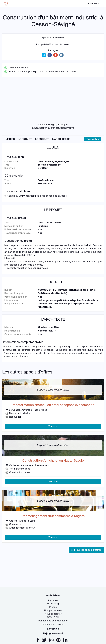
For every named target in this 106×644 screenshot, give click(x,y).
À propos (53, 600)
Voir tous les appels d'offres (86, 550)
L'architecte (61, 139)
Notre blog (53, 604)
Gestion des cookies (53, 624)
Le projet (25, 139)
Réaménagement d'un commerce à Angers (53, 516)
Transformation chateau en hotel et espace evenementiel (53, 405)
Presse (53, 607)
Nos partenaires (53, 610)
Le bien (10, 139)
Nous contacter (53, 614)
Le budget (42, 139)
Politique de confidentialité (53, 621)
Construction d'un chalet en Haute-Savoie (53, 461)
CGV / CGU (53, 617)
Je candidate (93, 139)
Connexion (94, 4)
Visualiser (53, 426)
